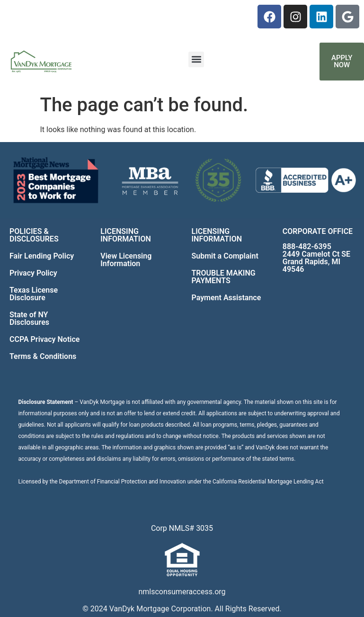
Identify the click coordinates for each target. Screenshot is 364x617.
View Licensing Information (126, 260)
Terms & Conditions (43, 356)
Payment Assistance (226, 298)
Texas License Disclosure (34, 294)
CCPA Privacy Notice (44, 339)
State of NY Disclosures (29, 318)
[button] (196, 59)
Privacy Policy (33, 273)
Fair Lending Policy (42, 256)
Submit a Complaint (225, 256)
